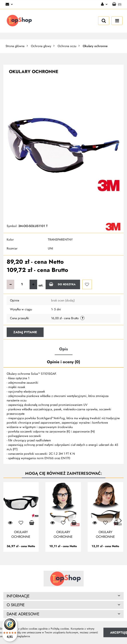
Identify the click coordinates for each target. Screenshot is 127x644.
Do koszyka (62, 284)
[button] (117, 4)
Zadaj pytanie (25, 332)
